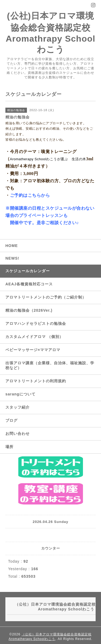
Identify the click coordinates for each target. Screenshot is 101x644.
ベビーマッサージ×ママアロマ (33, 350)
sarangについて (20, 394)
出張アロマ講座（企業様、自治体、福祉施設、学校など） (50, 365)
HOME (12, 246)
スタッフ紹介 (18, 407)
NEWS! (12, 258)
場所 (9, 447)
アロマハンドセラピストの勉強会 (36, 323)
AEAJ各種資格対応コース (29, 284)
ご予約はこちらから (30, 195)
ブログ (11, 420)
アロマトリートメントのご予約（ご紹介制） (46, 297)
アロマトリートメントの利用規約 (36, 381)
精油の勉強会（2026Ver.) (29, 310)
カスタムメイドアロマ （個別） (34, 337)
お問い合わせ (18, 434)
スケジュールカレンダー (28, 271)
